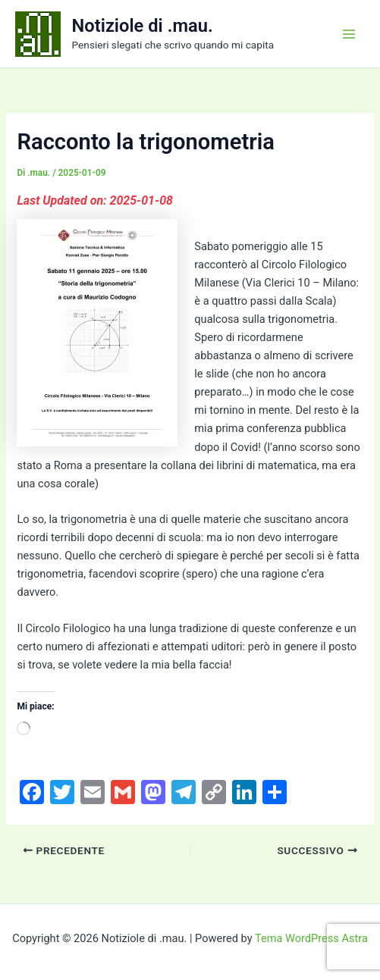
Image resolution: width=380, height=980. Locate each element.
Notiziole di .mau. (143, 26)
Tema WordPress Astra (311, 938)
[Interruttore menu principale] (349, 34)
